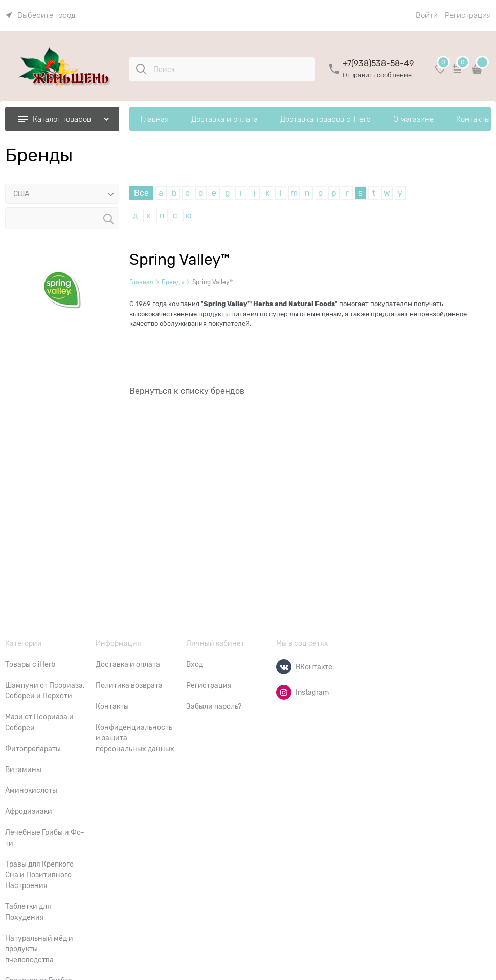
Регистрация (468, 15)
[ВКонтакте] (284, 667)
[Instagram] (284, 692)
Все (141, 193)
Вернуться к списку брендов (187, 391)
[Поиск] (141, 69)
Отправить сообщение (377, 75)
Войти (427, 15)
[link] (40, 15)
